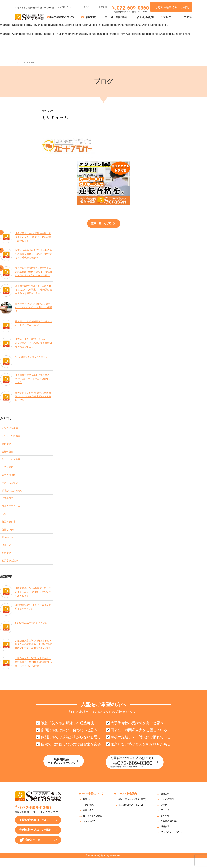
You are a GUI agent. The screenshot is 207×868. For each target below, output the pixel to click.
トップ (18, 62)
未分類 (6, 519)
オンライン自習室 (13, 436)
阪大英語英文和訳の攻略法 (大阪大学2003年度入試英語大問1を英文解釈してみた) (33, 396)
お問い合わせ (66, 5)
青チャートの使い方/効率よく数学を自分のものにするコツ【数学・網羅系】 (34, 307)
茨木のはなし (10, 544)
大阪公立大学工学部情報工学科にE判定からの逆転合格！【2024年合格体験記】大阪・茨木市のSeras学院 (34, 653)
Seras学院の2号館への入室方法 (33, 357)
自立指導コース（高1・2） (133, 817)
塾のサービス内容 (13, 461)
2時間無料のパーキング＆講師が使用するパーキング (33, 616)
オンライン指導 (12, 428)
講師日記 (7, 552)
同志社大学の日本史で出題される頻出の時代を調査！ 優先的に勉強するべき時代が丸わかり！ (34, 254)
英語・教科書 (10, 527)
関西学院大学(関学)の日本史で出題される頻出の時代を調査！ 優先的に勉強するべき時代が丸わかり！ (34, 272)
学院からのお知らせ (15, 494)
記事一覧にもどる (101, 223)
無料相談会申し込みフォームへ (69, 771)
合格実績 (97, 17)
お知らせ (86, 5)
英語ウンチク (10, 536)
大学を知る (9, 469)
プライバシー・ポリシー (174, 842)
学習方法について (13, 486)
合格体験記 (9, 453)
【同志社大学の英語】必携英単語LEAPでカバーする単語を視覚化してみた (34, 378)
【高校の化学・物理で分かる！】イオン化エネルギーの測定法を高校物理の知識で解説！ (34, 343)
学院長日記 (9, 502)
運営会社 (103, 5)
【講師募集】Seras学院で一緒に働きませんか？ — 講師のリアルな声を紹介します (33, 236)
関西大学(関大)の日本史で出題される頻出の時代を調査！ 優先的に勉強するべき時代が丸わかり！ (34, 289)
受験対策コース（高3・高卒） (133, 810)
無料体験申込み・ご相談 (35, 839)
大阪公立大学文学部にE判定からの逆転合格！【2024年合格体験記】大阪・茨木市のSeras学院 (33, 671)
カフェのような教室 (94, 826)
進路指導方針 (90, 820)
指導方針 (88, 809)
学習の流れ (89, 815)
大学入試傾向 (10, 478)
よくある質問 (149, 17)
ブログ (169, 17)
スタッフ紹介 (90, 831)
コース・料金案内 (121, 17)
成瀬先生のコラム (13, 511)
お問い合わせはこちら (34, 830)
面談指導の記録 (12, 569)
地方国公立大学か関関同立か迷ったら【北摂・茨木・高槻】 (34, 323)
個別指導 (7, 444)
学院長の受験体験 (171, 831)
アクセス (186, 17)
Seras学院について (71, 17)
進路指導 (7, 560)
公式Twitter (30, 850)
